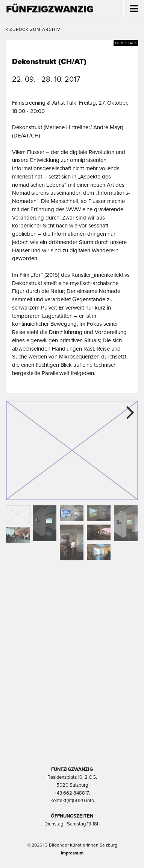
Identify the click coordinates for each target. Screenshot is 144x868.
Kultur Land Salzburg (72, 643)
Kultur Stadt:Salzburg (72, 603)
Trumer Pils (72, 723)
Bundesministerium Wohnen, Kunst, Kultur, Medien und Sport (72, 683)
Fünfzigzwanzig (50, 9)
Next (127, 412)
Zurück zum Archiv (33, 29)
